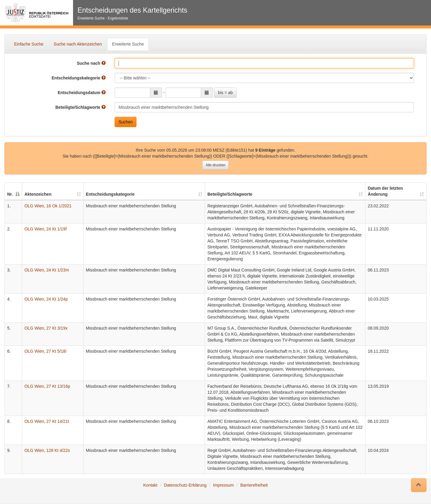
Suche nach (91, 63)
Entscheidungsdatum (82, 93)
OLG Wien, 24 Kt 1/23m (47, 270)
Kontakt (150, 485)
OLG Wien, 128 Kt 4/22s (47, 450)
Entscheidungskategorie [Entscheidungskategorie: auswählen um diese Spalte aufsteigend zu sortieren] (110, 194)
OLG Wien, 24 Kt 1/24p (46, 299)
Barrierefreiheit (254, 485)
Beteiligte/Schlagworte (81, 107)
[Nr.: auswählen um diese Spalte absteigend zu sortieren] (13, 191)
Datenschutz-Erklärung (185, 485)
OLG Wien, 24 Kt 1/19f (46, 229)
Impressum (223, 485)
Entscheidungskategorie (79, 78)
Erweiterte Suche (128, 44)
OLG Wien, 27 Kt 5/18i (45, 351)
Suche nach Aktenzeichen (78, 44)
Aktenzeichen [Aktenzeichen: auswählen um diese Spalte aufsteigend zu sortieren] (38, 194)
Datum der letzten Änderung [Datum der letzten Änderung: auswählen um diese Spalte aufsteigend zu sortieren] (385, 191)
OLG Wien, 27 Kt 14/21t (47, 421)
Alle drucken (215, 165)
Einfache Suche (29, 44)
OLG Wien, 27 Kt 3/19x (46, 328)
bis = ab (225, 93)
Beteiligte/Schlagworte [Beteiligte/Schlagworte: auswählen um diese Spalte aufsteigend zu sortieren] (230, 194)
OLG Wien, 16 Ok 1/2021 (48, 206)
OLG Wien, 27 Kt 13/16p (47, 386)
